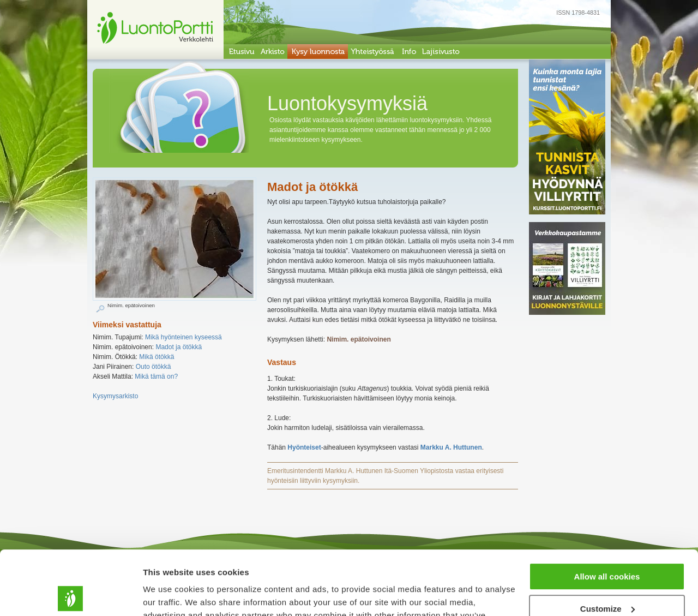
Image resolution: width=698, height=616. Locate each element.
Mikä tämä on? (156, 376)
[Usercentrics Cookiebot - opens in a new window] (71, 595)
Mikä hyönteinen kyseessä (183, 337)
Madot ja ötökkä (179, 347)
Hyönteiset (304, 447)
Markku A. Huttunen (451, 447)
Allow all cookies (607, 513)
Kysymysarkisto (115, 396)
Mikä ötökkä (157, 357)
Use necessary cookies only (607, 576)
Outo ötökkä (154, 367)
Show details (168, 594)
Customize (607, 544)
